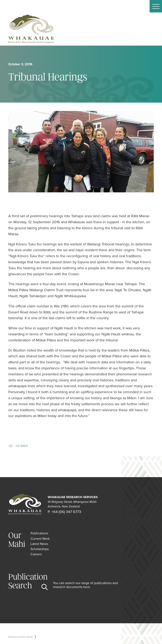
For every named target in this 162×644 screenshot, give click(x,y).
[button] (156, 6)
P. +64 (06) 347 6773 (64, 512)
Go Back (22, 446)
